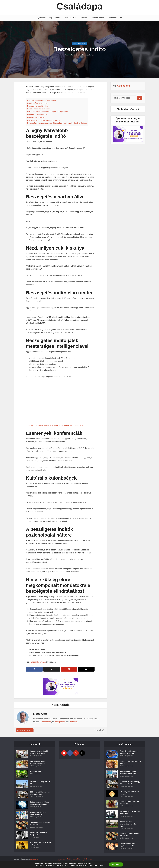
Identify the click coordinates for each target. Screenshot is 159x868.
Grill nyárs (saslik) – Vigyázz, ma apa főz (38, 763)
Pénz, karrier (71, 18)
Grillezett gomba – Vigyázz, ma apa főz (38, 824)
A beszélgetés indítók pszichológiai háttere (44, 120)
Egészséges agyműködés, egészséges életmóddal (40, 804)
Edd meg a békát (37, 772)
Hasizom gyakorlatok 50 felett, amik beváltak (39, 753)
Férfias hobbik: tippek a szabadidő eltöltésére (129, 773)
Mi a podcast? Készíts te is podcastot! (130, 814)
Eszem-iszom (98, 18)
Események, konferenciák (37, 114)
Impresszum (62, 860)
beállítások (93, 865)
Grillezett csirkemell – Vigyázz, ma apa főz (128, 846)
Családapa (79, 6)
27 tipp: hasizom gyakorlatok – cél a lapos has (130, 825)
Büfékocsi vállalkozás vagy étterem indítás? (39, 794)
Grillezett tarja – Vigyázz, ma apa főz (129, 763)
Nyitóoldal (41, 18)
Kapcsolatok (54, 18)
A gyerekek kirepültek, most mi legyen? (39, 844)
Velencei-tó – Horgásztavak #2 (37, 783)
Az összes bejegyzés (25, 730)
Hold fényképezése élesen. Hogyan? (130, 793)
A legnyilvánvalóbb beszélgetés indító (42, 100)
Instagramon (60, 722)
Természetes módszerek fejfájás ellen (39, 834)
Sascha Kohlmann (38, 662)
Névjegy (89, 860)
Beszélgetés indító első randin (39, 109)
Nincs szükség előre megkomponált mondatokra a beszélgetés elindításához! (57, 123)
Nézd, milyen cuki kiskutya (38, 106)
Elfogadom (116, 864)
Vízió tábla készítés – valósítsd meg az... (38, 814)
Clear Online (34, 860)
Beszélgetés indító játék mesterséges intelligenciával (48, 112)
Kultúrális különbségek (36, 117)
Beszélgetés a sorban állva (38, 103)
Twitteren (74, 722)
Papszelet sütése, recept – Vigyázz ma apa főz (130, 753)
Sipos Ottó (75, 55)
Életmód (83, 18)
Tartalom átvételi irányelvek (76, 860)
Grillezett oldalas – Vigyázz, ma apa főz (128, 803)
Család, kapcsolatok (79, 44)
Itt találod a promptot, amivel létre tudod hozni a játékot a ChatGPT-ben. (55, 425)
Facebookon (46, 722)
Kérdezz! (113, 18)
